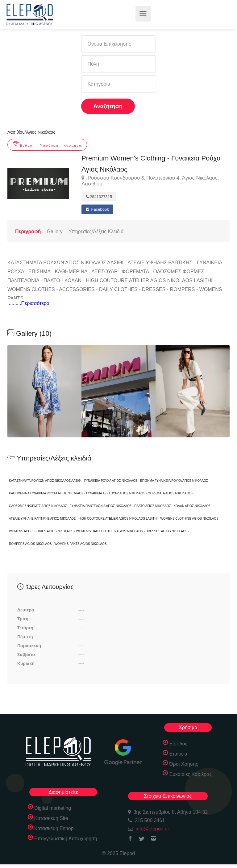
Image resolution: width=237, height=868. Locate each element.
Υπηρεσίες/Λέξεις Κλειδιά (96, 231)
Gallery (55, 231)
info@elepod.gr (152, 829)
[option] (118, 391)
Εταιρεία (178, 754)
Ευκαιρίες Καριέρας (190, 774)
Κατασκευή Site (51, 818)
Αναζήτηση (108, 106)
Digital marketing (53, 808)
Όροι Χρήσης (184, 764)
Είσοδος (178, 744)
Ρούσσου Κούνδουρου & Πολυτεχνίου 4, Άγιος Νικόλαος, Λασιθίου (150, 181)
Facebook (97, 209)
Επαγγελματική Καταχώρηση (66, 839)
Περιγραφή (28, 231)
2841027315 (99, 197)
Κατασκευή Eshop (54, 828)
